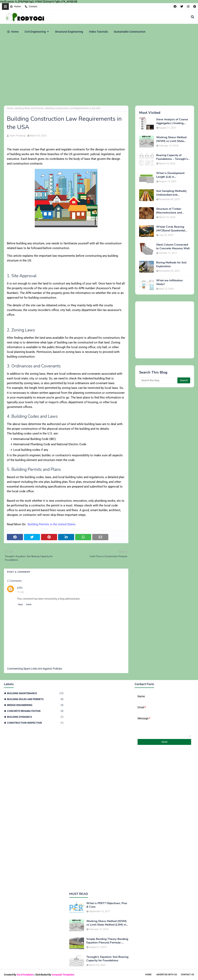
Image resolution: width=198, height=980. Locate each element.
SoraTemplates (25, 975)
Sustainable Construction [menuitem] (130, 32)
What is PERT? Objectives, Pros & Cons (107, 905)
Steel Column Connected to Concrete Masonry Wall (173, 247)
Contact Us (188, 975)
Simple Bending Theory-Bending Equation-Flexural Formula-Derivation (107, 941)
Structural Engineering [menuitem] (69, 32)
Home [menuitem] (13, 32)
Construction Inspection (35, 723)
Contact (31, 6)
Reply (20, 604)
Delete (29, 604)
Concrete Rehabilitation (35, 711)
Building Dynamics (35, 717)
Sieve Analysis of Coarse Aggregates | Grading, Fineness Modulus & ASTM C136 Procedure (172, 121)
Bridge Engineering (35, 705)
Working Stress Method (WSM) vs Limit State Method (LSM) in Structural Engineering (171, 139)
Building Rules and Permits (30, 108)
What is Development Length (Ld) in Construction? (170, 175)
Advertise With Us (167, 975)
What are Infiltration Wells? (169, 282)
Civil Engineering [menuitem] (35, 32)
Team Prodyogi (17, 136)
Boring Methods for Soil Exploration (171, 264)
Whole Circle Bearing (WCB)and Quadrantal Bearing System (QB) (171, 229)
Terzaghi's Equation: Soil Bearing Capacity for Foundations (107, 959)
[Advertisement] (99, 72)
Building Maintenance (35, 693)
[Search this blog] (158, 380)
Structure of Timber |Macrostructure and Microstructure (169, 211)
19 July (21, 592)
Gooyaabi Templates (63, 975)
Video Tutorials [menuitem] (98, 32)
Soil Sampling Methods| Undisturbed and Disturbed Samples (171, 193)
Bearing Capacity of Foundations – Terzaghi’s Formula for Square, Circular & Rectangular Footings (172, 157)
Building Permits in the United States (52, 524)
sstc (20, 588)
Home (15, 6)
